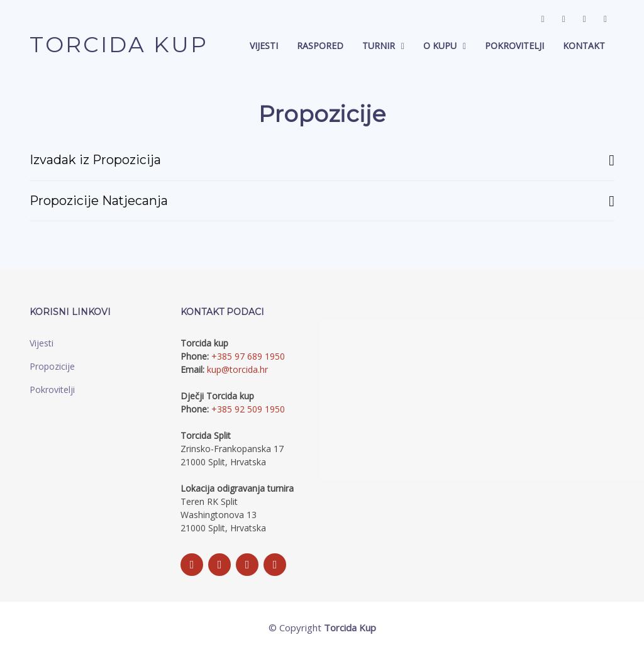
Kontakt (584, 46)
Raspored (320, 46)
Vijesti (264, 46)
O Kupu (440, 46)
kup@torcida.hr (237, 370)
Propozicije (52, 367)
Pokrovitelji (514, 46)
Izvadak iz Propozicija (322, 160)
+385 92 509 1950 (248, 410)
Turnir (379, 46)
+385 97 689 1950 (248, 357)
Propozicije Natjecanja (322, 201)
